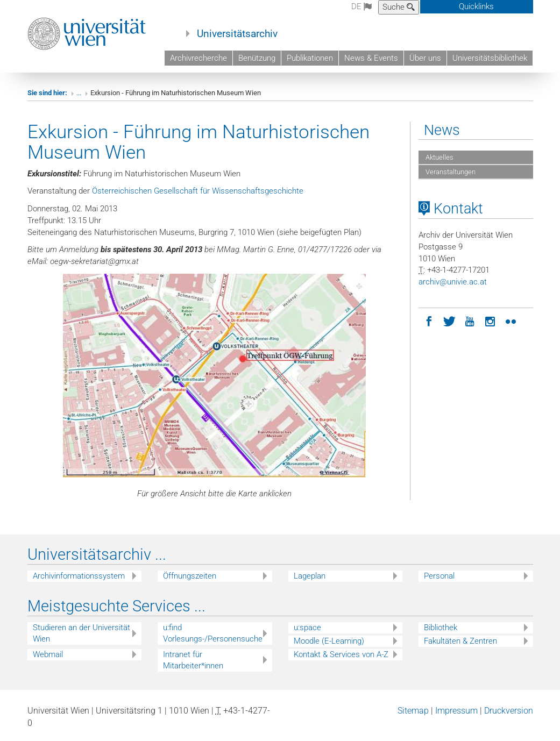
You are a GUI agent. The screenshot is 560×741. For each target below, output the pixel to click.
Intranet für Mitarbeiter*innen (193, 660)
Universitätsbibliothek (490, 58)
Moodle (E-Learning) (329, 641)
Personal (439, 576)
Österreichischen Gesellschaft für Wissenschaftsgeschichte (198, 191)
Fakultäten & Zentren (460, 641)
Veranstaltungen (450, 172)
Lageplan (310, 576)
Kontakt (451, 209)
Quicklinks (476, 6)
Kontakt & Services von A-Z (341, 654)
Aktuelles (439, 157)
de (361, 6)
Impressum (456, 711)
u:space (307, 628)
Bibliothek (441, 628)
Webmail (48, 654)
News (442, 130)
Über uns (425, 58)
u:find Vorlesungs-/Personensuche (213, 633)
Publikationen (310, 58)
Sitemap (413, 711)
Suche (399, 7)
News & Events (371, 58)
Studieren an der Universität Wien (81, 633)
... (79, 93)
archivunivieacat (453, 282)
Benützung (257, 58)
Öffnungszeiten (190, 576)
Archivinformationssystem (79, 576)
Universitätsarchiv (237, 34)
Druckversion (509, 711)
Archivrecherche (199, 58)
